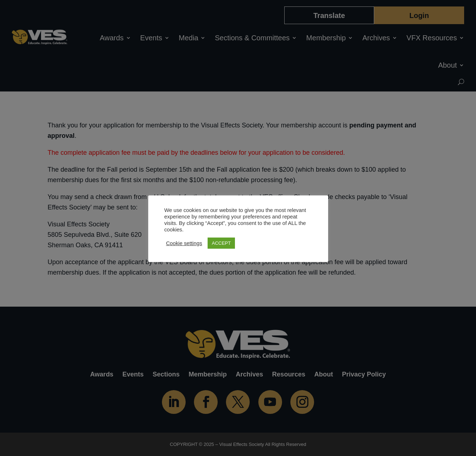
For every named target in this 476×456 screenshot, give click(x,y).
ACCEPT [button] (221, 243)
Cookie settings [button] (184, 243)
